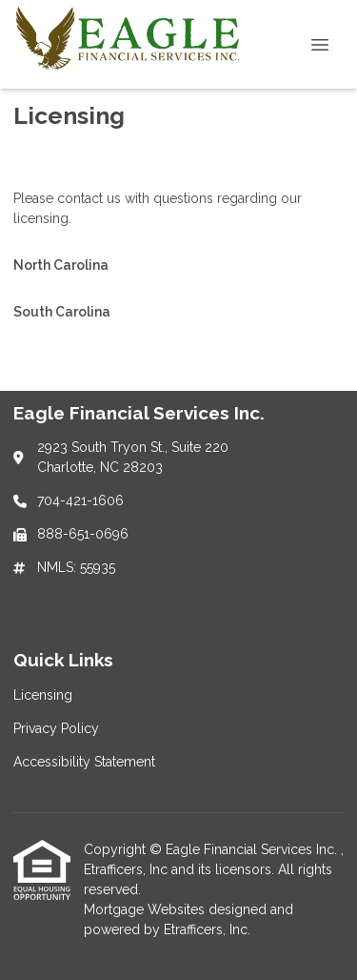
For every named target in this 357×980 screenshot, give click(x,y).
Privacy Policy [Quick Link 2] (56, 728)
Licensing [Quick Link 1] (43, 695)
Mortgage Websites (146, 909)
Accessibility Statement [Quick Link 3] (84, 762)
